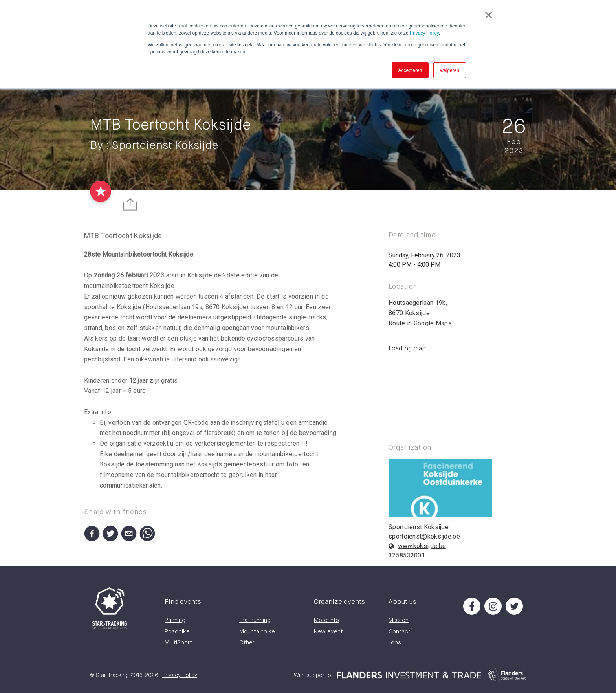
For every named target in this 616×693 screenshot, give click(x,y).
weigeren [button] (450, 70)
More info (326, 620)
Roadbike (177, 632)
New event (328, 632)
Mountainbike (257, 632)
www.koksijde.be (422, 546)
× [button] (489, 15)
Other (247, 643)
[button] (90, 532)
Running (175, 620)
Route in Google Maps (420, 323)
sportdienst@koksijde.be (424, 536)
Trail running (255, 620)
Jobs (395, 643)
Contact (400, 632)
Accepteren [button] (410, 70)
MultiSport (178, 643)
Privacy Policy (424, 33)
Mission (399, 620)
